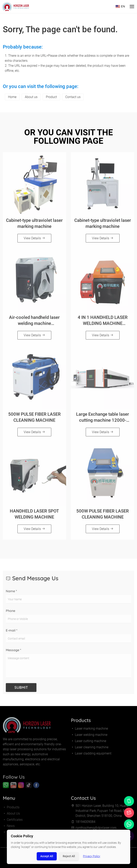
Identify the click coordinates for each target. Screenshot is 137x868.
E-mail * (12, 633)
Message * (14, 653)
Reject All (69, 856)
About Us (11, 816)
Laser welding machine (89, 736)
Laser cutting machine (89, 742)
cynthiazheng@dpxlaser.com (96, 829)
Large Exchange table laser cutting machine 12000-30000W (103, 419)
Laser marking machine (89, 730)
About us (31, 97)
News (9, 829)
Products (11, 810)
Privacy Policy (92, 856)
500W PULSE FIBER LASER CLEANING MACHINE (34, 419)
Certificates (13, 823)
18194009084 (85, 823)
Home (12, 97)
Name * (11, 594)
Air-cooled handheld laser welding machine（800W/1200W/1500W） (34, 322)
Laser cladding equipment (91, 755)
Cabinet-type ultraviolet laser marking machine (34, 225)
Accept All (47, 856)
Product (51, 97)
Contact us (73, 97)
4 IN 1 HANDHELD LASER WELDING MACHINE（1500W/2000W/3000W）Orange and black (103, 322)
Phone (11, 614)
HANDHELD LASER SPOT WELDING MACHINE (34, 515)
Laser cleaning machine (90, 749)
